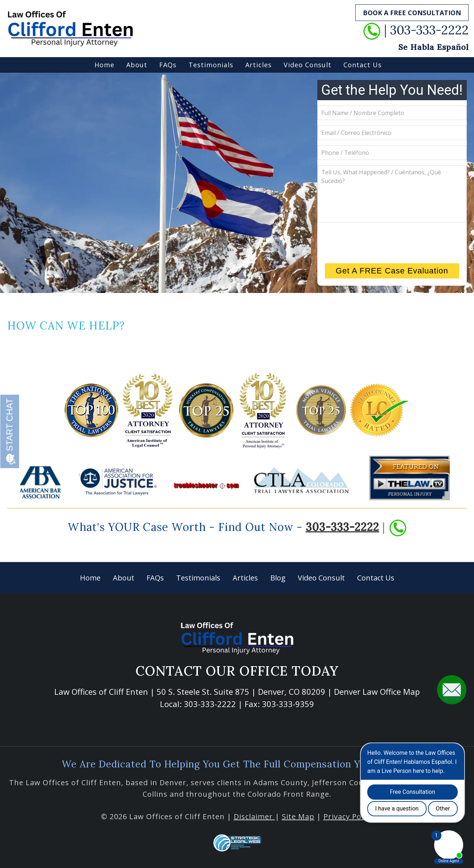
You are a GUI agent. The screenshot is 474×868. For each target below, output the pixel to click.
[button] (452, 689)
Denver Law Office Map (377, 692)
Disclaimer (254, 816)
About (137, 65)
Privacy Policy (348, 816)
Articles (259, 65)
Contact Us (363, 65)
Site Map (298, 816)
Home (104, 65)
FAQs (168, 65)
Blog (278, 578)
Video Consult (308, 65)
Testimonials (211, 65)
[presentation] (392, 242)
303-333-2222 (342, 527)
